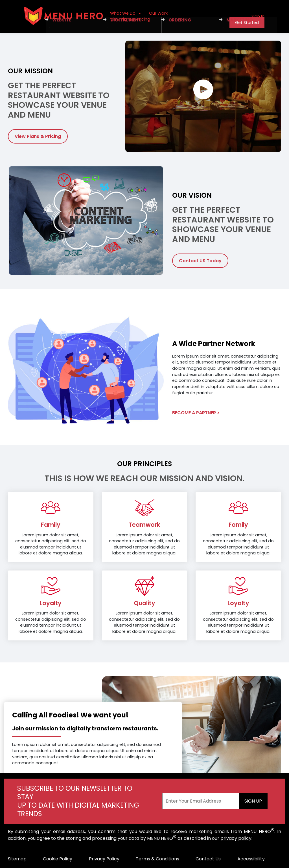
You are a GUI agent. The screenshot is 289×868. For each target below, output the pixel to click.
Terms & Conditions (157, 859)
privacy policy (236, 838)
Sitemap (17, 859)
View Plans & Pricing (38, 136)
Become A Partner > (196, 413)
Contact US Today (200, 261)
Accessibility (251, 859)
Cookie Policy (58, 859)
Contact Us (208, 859)
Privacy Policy (104, 859)
